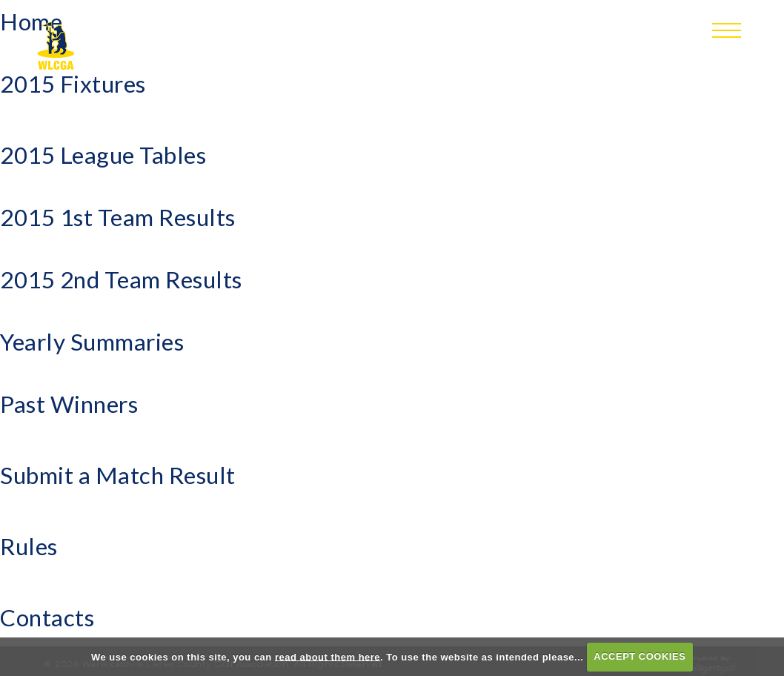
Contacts (47, 617)
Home (31, 21)
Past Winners (69, 404)
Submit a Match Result (118, 475)
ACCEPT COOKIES (640, 656)
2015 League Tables (103, 155)
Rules (29, 546)
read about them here (328, 656)
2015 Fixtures (73, 84)
